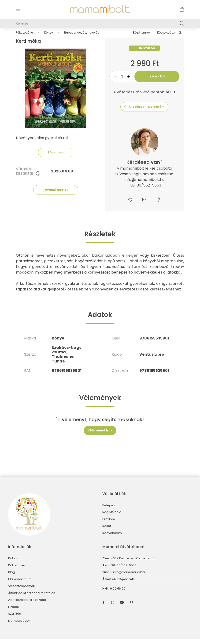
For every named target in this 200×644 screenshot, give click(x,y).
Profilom (109, 524)
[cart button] (182, 9)
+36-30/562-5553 (122, 570)
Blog (12, 577)
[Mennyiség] (122, 81)
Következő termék (169, 37)
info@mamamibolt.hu (130, 577)
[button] (144, 111)
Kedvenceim (112, 538)
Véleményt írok (100, 435)
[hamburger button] (18, 9)
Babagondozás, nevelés (82, 37)
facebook (103, 607)
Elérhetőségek (19, 625)
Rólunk (13, 563)
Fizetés (13, 612)
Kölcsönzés (17, 570)
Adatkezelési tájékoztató (27, 605)
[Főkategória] (24, 37)
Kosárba (157, 81)
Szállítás (15, 618)
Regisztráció (112, 517)
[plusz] (128, 81)
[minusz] (115, 81)
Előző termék (141, 37)
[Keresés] (100, 23)
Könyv (49, 37)
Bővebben (56, 157)
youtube (122, 607)
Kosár (107, 531)
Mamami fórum (20, 584)
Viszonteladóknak (22, 591)
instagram (113, 607)
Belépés (109, 510)
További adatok (56, 194)
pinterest (131, 607)
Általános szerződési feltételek (32, 598)
